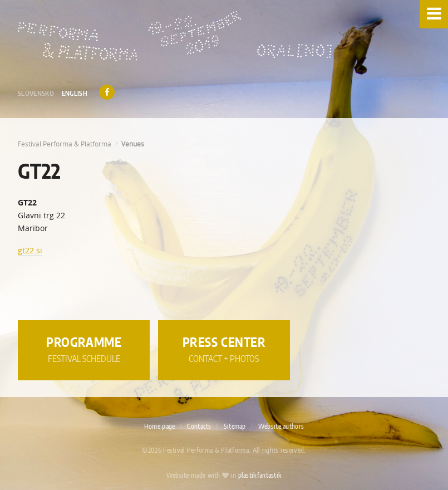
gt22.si (30, 250)
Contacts (199, 427)
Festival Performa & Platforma (65, 144)
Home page (160, 427)
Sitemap (235, 427)
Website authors (281, 427)
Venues (133, 144)
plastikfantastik (260, 476)
